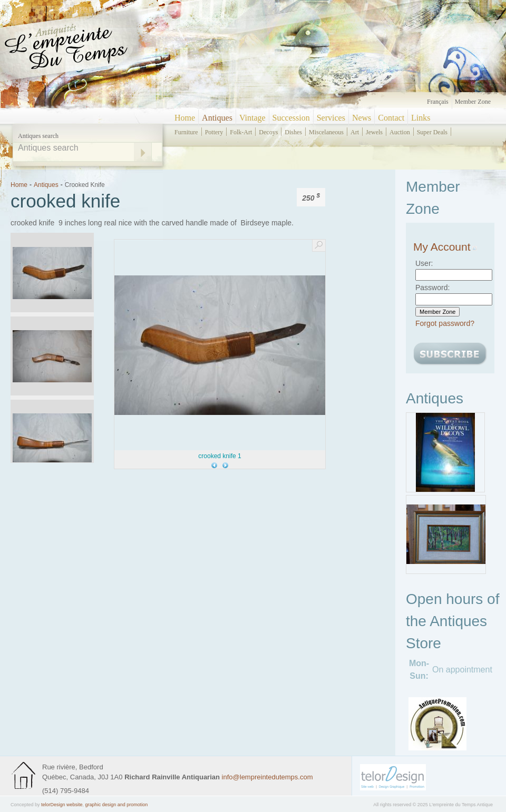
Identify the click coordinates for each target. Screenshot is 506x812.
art (355, 132)
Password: (432, 288)
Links (421, 118)
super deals (432, 132)
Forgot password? (445, 323)
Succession (291, 118)
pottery (214, 132)
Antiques (217, 118)
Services (331, 118)
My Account (445, 247)
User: (424, 263)
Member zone (473, 102)
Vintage (252, 118)
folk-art (241, 132)
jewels (374, 132)
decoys (268, 132)
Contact (391, 118)
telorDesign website (62, 805)
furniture (186, 132)
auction (400, 132)
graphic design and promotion (117, 805)
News (362, 118)
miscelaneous (326, 132)
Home (185, 118)
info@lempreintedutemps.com (267, 777)
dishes (293, 132)
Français (438, 102)
